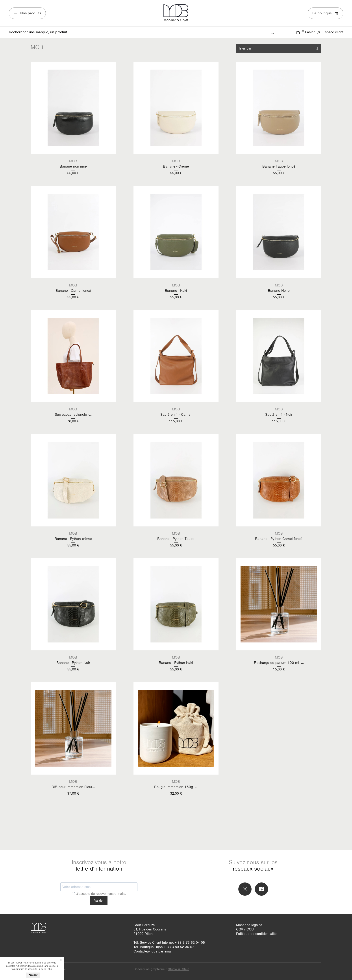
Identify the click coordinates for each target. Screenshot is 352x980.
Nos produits (27, 13)
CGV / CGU (245, 929)
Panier (305, 32)
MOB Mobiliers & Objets (176, 13)
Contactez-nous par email (153, 951)
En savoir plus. (45, 969)
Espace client (330, 32)
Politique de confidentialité (256, 934)
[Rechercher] (139, 32)
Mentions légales (249, 925)
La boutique (325, 13)
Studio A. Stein (179, 969)
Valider (99, 901)
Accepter (33, 975)
